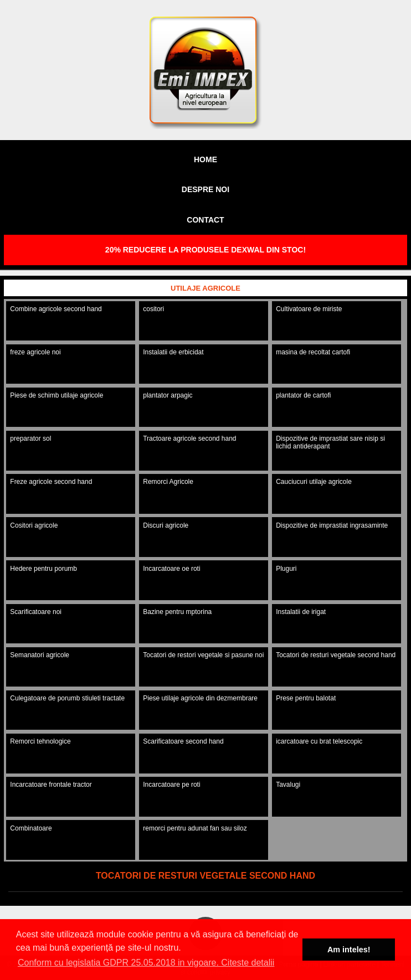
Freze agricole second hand (51, 482)
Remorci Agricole (168, 482)
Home (206, 159)
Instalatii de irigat (301, 612)
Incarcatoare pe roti (171, 785)
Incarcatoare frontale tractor (51, 785)
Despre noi (206, 189)
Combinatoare (31, 828)
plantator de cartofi (303, 395)
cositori (153, 309)
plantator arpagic (168, 395)
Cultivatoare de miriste (309, 309)
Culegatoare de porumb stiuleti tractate (67, 698)
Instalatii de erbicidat (173, 352)
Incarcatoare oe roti (171, 569)
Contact (205, 220)
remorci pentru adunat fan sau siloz (195, 828)
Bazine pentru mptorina (177, 612)
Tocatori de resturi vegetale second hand (336, 655)
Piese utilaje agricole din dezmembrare (200, 698)
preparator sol (30, 439)
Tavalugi (288, 785)
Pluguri (286, 569)
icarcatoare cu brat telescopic (319, 741)
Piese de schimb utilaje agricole (56, 395)
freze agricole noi (35, 352)
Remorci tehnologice (40, 741)
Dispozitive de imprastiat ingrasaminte (332, 525)
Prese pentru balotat (306, 698)
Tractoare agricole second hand (189, 439)
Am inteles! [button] (349, 950)
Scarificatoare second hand (183, 741)
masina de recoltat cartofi (313, 352)
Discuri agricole (166, 525)
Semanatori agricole (40, 655)
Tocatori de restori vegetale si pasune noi (203, 655)
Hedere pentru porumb (43, 569)
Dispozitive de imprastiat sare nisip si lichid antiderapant (330, 442)
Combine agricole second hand (56, 309)
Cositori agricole (34, 525)
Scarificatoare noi (36, 612)
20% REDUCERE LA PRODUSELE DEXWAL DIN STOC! (206, 250)
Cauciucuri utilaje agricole (314, 482)
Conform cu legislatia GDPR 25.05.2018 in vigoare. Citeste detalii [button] (146, 963)
